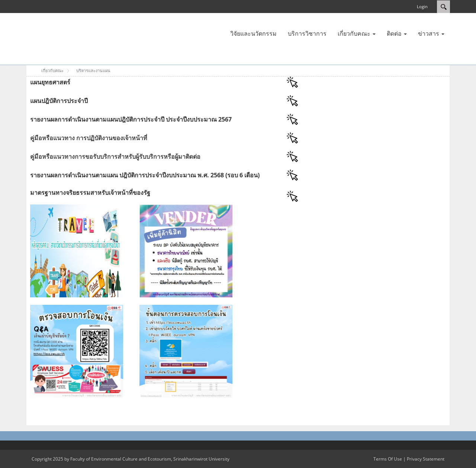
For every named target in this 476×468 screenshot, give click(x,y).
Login (422, 7)
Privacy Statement (426, 459)
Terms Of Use (388, 459)
